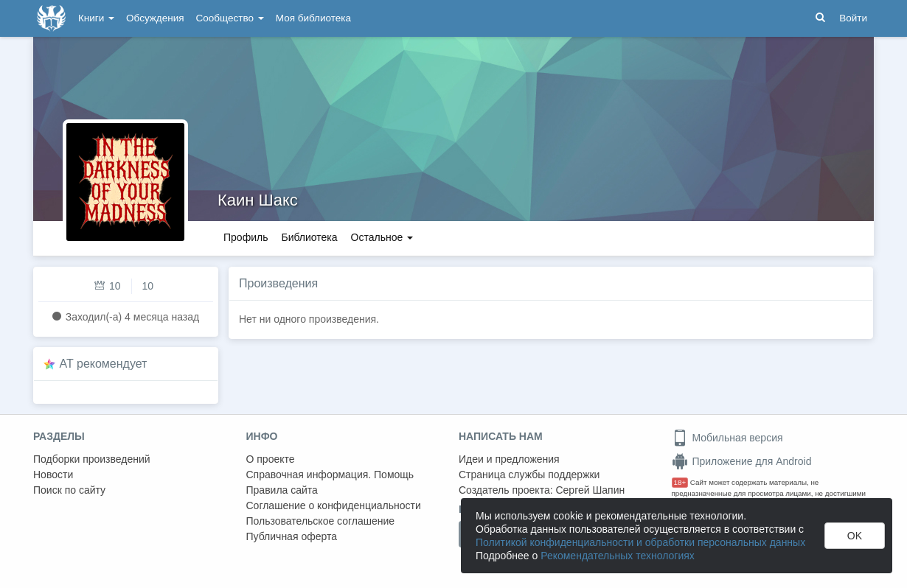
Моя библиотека (313, 18)
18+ (680, 482)
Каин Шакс (258, 200)
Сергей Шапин (590, 490)
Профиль (246, 237)
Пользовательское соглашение (321, 521)
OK (855, 536)
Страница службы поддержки (529, 475)
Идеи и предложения (509, 459)
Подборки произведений (92, 459)
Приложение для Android (742, 461)
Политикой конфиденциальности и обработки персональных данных (640, 542)
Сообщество (230, 18)
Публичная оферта (292, 536)
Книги (96, 18)
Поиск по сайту (69, 490)
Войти (853, 18)
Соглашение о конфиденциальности (334, 505)
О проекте (271, 459)
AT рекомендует (104, 364)
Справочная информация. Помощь (330, 475)
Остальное (382, 237)
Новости (53, 475)
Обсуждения (155, 18)
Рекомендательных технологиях (618, 556)
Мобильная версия (727, 438)
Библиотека (309, 237)
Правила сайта (282, 490)
